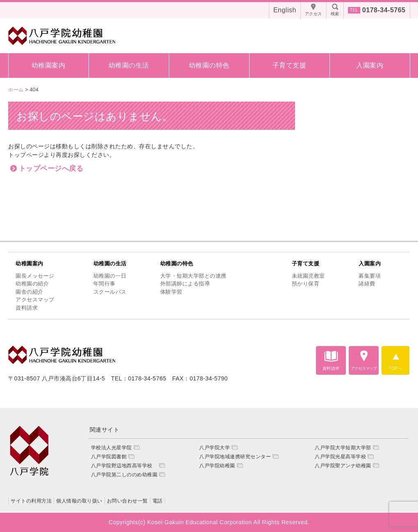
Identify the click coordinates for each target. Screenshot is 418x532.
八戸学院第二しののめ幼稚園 (124, 475)
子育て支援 (290, 65)
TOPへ (395, 368)
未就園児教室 (308, 276)
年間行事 (104, 284)
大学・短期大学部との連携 (193, 276)
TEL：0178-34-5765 (139, 378)
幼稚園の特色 (209, 65)
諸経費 (367, 284)
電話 (158, 501)
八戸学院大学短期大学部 (343, 448)
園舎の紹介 (30, 292)
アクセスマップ (35, 300)
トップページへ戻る (51, 169)
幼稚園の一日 (110, 276)
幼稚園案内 (49, 65)
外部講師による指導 (185, 284)
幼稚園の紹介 (32, 284)
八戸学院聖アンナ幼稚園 (343, 466)
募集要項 (370, 276)
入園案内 (370, 65)
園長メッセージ (35, 276)
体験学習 (171, 292)
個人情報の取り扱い (79, 501)
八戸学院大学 (215, 448)
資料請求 (27, 308)
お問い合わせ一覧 (127, 501)
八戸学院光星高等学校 (340, 457)
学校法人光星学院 (111, 448)
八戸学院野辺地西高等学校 (124, 466)
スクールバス (110, 292)
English (285, 10)
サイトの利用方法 (31, 501)
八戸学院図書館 (109, 457)
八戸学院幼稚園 (217, 466)
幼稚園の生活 (129, 65)
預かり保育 (306, 284)
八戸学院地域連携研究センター (235, 457)
